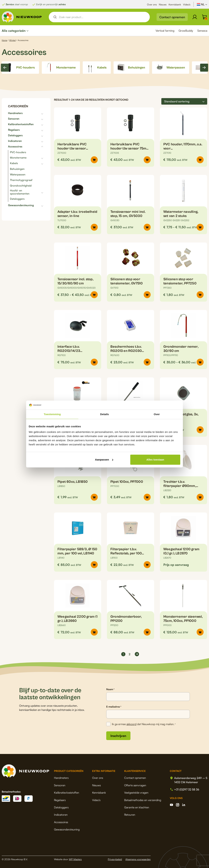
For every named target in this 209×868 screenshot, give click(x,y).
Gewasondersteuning (21, 205)
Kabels (14, 163)
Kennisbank (175, 4)
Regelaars (14, 130)
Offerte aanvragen (135, 785)
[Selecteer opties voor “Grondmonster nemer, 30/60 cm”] (200, 362)
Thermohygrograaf (21, 180)
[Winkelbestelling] (184, 101)
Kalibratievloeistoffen (21, 124)
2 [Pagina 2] (129, 654)
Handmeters (15, 113)
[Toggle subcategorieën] (33, 113)
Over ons (152, 4)
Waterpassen (18, 174)
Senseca (202, 31)
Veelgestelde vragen (136, 793)
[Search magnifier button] (55, 17)
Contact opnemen (172, 17)
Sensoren (14, 119)
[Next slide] (204, 68)
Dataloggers (15, 135)
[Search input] (102, 17)
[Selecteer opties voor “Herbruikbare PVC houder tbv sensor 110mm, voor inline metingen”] (94, 160)
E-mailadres (114, 707)
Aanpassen (104, 460)
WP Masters (75, 859)
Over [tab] (157, 414)
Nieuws (163, 4)
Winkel (12, 40)
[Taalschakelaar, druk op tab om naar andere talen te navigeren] (202, 4)
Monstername (18, 158)
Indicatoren (15, 141)
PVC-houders (18, 152)
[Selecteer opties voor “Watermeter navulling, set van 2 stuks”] (200, 227)
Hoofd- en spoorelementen (20, 192)
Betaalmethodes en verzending (143, 800)
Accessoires (15, 147)
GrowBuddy (186, 31)
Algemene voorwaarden (138, 859)
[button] (200, 160)
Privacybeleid (115, 859)
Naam (110, 689)
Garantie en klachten (137, 807)
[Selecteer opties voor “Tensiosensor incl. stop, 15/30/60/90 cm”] (94, 295)
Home (4, 40)
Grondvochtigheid (21, 186)
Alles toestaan (155, 460)
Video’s (187, 4)
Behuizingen (17, 169)
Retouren (130, 815)
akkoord (131, 724)
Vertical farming (165, 31)
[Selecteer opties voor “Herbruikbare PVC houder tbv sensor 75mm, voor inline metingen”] (147, 160)
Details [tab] (104, 414)
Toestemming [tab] (52, 414)
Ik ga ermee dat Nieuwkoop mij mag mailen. (144, 724)
